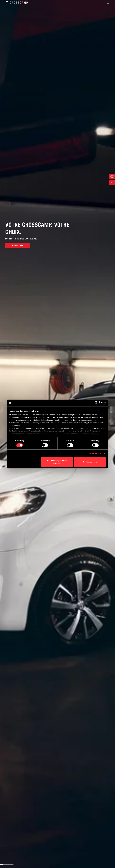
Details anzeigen (95, 453)
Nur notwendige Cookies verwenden (57, 462)
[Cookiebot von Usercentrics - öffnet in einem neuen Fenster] (97, 403)
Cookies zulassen (90, 462)
